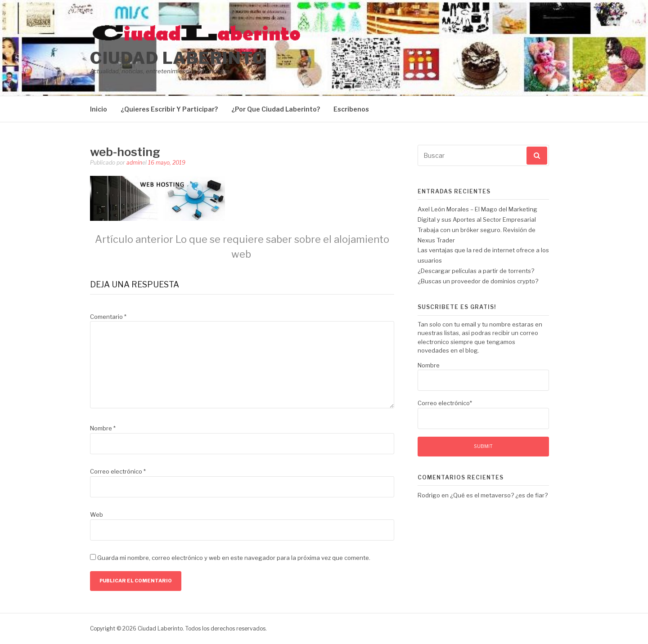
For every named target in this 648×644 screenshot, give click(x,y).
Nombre (103, 428)
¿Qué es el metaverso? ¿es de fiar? (499, 495)
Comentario (108, 317)
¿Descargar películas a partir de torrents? (476, 271)
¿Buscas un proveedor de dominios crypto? (478, 281)
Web (97, 514)
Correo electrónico (118, 471)
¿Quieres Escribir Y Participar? (169, 109)
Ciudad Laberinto (178, 58)
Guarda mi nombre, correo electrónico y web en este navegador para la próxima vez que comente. (234, 558)
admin (134, 163)
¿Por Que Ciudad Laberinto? (276, 109)
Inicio (99, 109)
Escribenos (351, 109)
